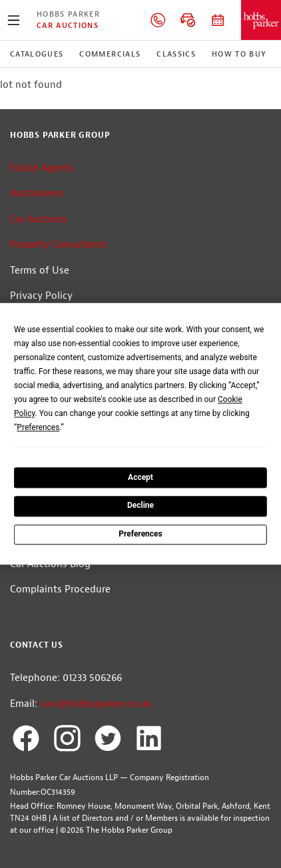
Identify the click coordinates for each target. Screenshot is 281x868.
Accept (140, 477)
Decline (140, 506)
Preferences (140, 534)
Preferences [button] (38, 427)
